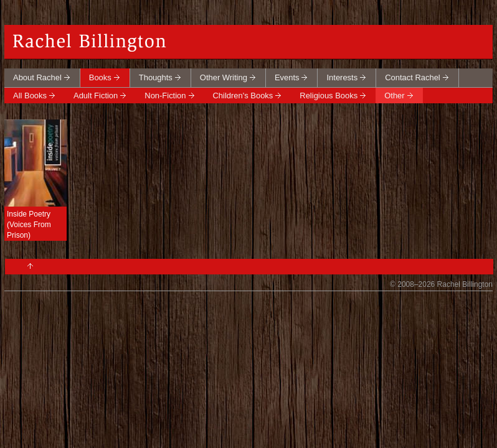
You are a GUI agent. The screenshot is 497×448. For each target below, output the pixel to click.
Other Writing (224, 77)
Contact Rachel (413, 77)
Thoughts (156, 77)
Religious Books (329, 96)
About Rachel (37, 77)
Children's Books (243, 96)
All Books (30, 96)
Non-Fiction (165, 96)
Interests (342, 77)
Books (100, 77)
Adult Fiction (96, 96)
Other (394, 96)
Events (287, 77)
